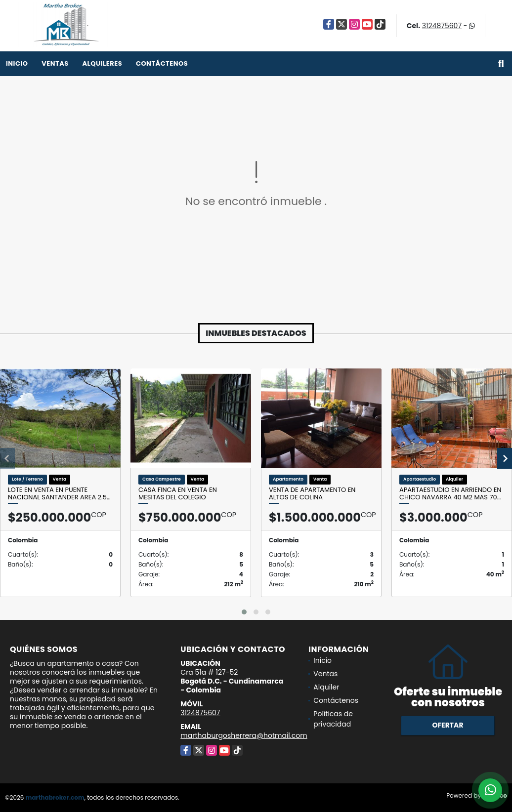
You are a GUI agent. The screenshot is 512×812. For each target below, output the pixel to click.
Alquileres (102, 63)
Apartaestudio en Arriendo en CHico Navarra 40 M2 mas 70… (450, 494)
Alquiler (326, 687)
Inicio (17, 63)
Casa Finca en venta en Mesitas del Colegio (178, 494)
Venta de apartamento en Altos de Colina (312, 494)
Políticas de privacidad (333, 719)
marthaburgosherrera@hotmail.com (244, 735)
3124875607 (442, 26)
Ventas (55, 63)
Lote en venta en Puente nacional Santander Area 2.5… (59, 494)
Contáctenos (162, 63)
